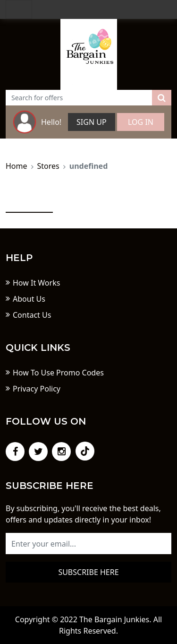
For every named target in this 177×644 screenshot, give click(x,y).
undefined (89, 166)
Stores (48, 166)
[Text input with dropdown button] (79, 98)
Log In (141, 122)
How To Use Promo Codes (58, 373)
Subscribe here (88, 572)
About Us (29, 299)
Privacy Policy (37, 389)
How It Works (36, 283)
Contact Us (32, 315)
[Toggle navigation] (19, 9)
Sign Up (92, 122)
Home (17, 166)
